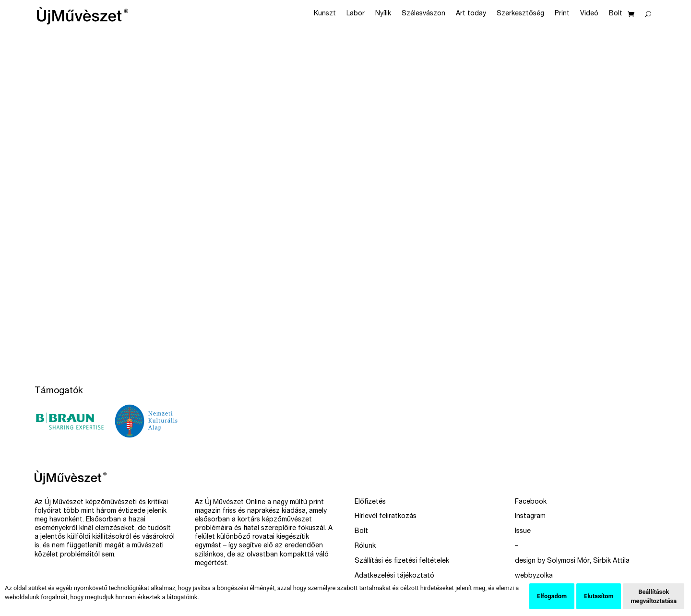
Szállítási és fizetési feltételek (402, 561)
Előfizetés (370, 502)
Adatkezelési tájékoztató (394, 576)
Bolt (616, 14)
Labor (356, 14)
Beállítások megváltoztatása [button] (654, 596)
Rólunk (365, 546)
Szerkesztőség (520, 14)
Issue (523, 531)
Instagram (530, 517)
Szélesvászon (423, 14)
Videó (589, 14)
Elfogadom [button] (552, 596)
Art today (471, 14)
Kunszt (325, 14)
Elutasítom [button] (599, 596)
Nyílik (383, 14)
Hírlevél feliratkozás (386, 517)
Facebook (531, 502)
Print (562, 14)
